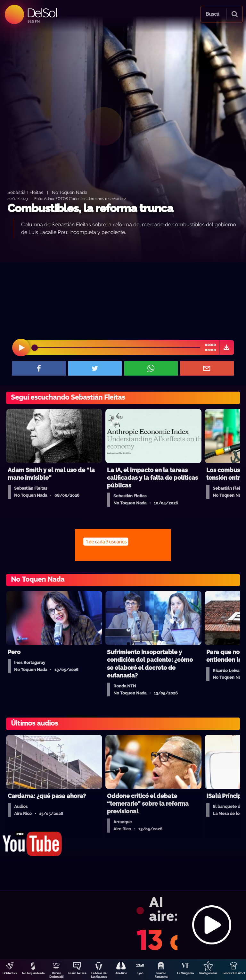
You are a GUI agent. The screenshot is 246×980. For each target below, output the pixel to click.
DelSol (42, 13)
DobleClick (10, 973)
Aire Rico (121, 973)
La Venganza (185, 973)
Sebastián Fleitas (25, 192)
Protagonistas (208, 973)
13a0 (140, 973)
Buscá (212, 14)
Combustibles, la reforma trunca (90, 208)
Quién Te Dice (77, 973)
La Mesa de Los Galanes (99, 975)
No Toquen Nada (33, 973)
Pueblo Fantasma (161, 975)
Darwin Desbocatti (56, 975)
